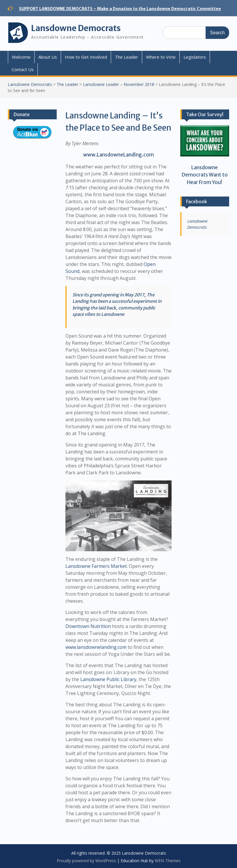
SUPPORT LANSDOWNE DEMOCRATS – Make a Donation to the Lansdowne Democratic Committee (120, 9)
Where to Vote (161, 57)
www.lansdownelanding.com (96, 647)
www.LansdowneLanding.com (118, 155)
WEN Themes (168, 861)
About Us (48, 57)
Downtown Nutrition (88, 626)
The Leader (126, 57)
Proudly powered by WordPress (86, 861)
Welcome (21, 57)
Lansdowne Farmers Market (96, 566)
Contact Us (23, 69)
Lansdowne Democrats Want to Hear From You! (205, 175)
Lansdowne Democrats (76, 28)
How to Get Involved (86, 57)
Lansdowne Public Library (108, 679)
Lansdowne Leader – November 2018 (118, 84)
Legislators (195, 57)
